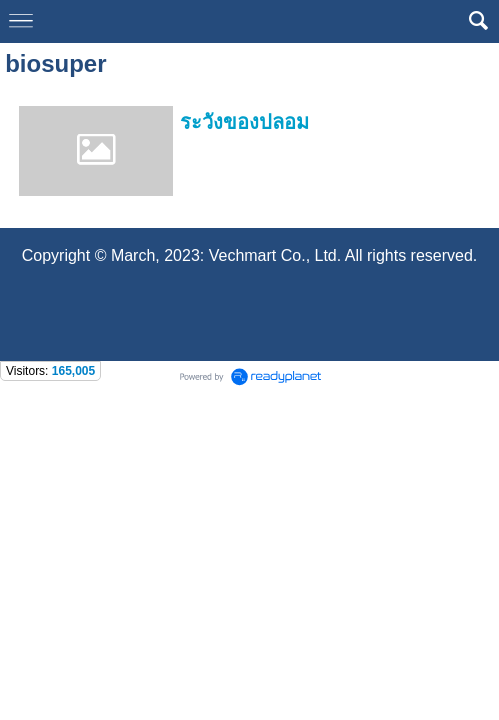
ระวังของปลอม (244, 122)
